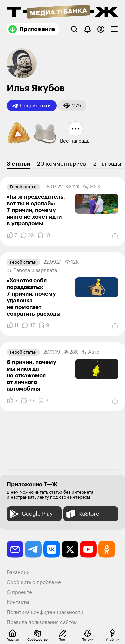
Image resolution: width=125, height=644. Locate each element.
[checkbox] (114, 29)
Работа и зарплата (32, 271)
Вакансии (18, 573)
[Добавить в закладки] (43, 235)
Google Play (30, 514)
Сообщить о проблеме (34, 583)
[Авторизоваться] (101, 29)
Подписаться (32, 106)
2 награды (107, 164)
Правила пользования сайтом (42, 623)
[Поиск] (74, 29)
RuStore (82, 514)
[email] (15, 549)
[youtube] (88, 549)
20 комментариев (61, 164)
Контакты (18, 603)
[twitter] (70, 549)
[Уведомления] (87, 29)
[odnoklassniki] (107, 549)
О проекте (19, 593)
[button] (72, 106)
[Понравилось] (12, 235)
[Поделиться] (115, 236)
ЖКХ (92, 187)
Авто (90, 352)
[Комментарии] (27, 235)
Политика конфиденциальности (45, 613)
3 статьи (18, 164)
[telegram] (33, 549)
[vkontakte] (52, 549)
